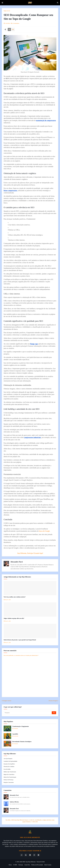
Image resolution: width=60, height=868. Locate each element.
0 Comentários (16, 23)
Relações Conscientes (9, 782)
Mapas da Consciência (9, 774)
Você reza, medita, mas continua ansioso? (15, 597)
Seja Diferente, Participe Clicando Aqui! (30, 553)
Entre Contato (48, 865)
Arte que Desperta (8, 759)
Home (10, 865)
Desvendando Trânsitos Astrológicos (22, 742)
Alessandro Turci (17, 562)
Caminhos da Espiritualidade (10, 761)
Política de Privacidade (37, 865)
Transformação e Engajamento (21, 726)
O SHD (15, 865)
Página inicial (7, 11)
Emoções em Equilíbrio (9, 764)
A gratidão (15, 734)
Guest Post (27, 865)
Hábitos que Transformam (10, 772)
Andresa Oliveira (14, 802)
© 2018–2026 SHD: (21, 862)
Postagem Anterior (7, 701)
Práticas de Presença (8, 780)
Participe (21, 865)
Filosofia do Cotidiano (9, 766)
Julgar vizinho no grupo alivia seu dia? (14, 618)
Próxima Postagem (53, 701)
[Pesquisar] (28, 713)
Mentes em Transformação (10, 777)
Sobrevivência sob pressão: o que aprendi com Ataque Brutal (20, 640)
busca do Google (44, 531)
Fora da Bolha (7, 769)
